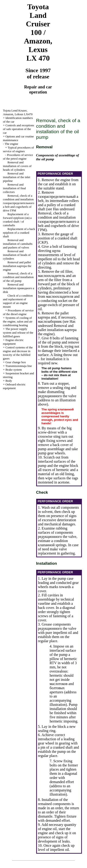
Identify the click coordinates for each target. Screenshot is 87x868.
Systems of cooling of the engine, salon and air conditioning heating (18, 321)
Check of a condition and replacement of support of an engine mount (18, 301)
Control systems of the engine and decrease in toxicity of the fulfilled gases (18, 353)
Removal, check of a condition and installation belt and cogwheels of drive (19, 203)
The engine (11, 144)
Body (9, 381)
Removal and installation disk (19, 288)
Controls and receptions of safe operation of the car (19, 129)
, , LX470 (18, 112)
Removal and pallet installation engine (17, 266)
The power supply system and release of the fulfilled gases (18, 333)
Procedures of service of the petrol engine (18, 157)
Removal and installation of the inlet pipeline (17, 177)
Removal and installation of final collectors (14, 188)
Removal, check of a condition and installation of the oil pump (18, 277)
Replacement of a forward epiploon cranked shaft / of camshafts (17, 220)
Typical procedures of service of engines (18, 149)
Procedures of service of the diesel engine (18, 312)
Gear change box (16, 362)
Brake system (13, 370)
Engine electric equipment (13, 342)
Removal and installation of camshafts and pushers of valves (18, 244)
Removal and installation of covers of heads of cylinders (17, 166)
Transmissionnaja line (19, 366)
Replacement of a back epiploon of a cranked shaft (19, 233)
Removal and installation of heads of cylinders (17, 255)
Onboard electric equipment (14, 386)
